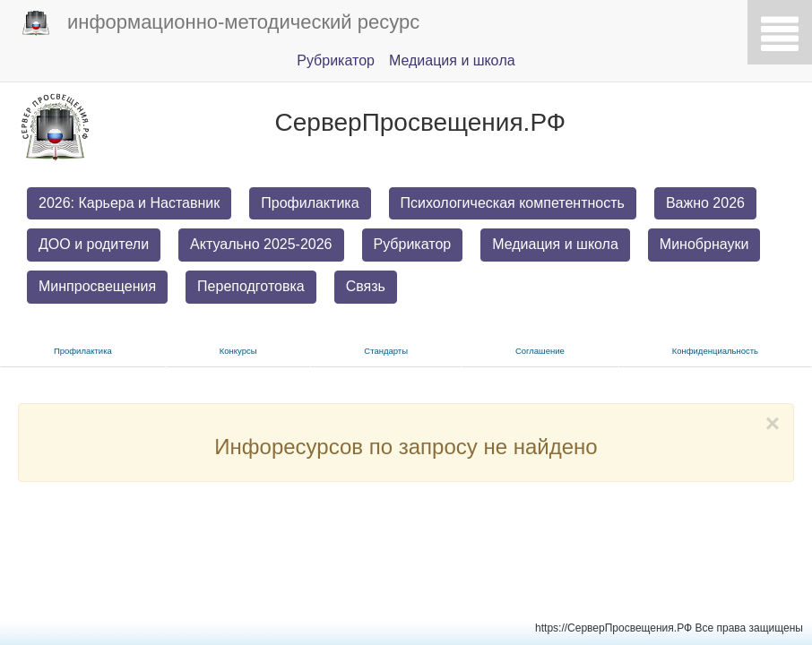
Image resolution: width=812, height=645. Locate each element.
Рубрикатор (413, 244)
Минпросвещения (97, 286)
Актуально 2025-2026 (261, 244)
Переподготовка (251, 286)
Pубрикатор (336, 60)
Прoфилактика (83, 351)
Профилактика (310, 203)
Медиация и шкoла (452, 60)
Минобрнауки (704, 244)
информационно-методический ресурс (221, 23)
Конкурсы (238, 351)
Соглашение (540, 351)
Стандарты (386, 351)
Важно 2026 (705, 203)
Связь (366, 286)
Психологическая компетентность (513, 203)
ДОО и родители (94, 244)
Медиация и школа (555, 244)
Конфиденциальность (715, 351)
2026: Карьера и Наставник (129, 203)
